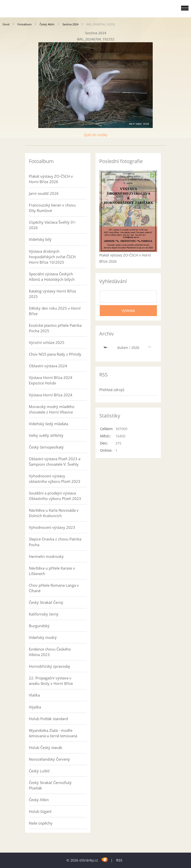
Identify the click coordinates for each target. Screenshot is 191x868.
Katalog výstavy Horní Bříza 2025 (52, 294)
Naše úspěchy (41, 823)
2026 (135, 348)
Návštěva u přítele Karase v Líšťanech (52, 571)
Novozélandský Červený (49, 759)
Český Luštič (39, 771)
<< (106, 348)
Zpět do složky (96, 135)
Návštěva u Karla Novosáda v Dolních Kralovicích (54, 513)
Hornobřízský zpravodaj (49, 666)
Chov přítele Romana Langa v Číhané (54, 588)
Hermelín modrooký (46, 556)
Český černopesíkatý (46, 447)
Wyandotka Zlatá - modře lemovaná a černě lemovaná (53, 733)
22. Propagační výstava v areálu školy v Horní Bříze (51, 681)
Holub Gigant (40, 811)
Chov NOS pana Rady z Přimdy (55, 354)
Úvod (6, 24)
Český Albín (47, 24)
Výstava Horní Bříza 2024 (51, 395)
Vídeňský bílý (40, 239)
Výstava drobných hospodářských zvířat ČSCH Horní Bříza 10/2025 (52, 257)
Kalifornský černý (44, 614)
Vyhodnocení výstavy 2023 (52, 527)
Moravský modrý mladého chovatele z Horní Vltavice (52, 409)
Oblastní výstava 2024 (48, 366)
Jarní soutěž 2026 (44, 193)
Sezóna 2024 (70, 24)
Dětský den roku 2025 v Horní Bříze (55, 311)
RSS (119, 860)
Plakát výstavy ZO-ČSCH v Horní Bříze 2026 (51, 179)
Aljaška (35, 707)
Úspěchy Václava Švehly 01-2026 (53, 225)
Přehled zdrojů (112, 390)
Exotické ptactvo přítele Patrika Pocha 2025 (55, 328)
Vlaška (34, 695)
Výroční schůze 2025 (47, 342)
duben (123, 348)
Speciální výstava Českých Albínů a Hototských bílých (52, 277)
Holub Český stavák (46, 747)
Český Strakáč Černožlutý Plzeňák (50, 785)
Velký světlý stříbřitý (46, 435)
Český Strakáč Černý (46, 602)
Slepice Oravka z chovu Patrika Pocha (55, 542)
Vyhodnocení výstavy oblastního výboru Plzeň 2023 (55, 479)
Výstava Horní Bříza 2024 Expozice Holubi (51, 380)
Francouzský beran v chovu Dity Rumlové (52, 208)
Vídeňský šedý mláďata (48, 424)
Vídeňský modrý (43, 637)
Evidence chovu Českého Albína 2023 (50, 652)
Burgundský (39, 626)
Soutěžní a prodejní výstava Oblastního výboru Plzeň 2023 (55, 496)
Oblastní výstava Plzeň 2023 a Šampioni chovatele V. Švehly (55, 461)
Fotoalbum (24, 24)
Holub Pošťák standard (48, 719)
